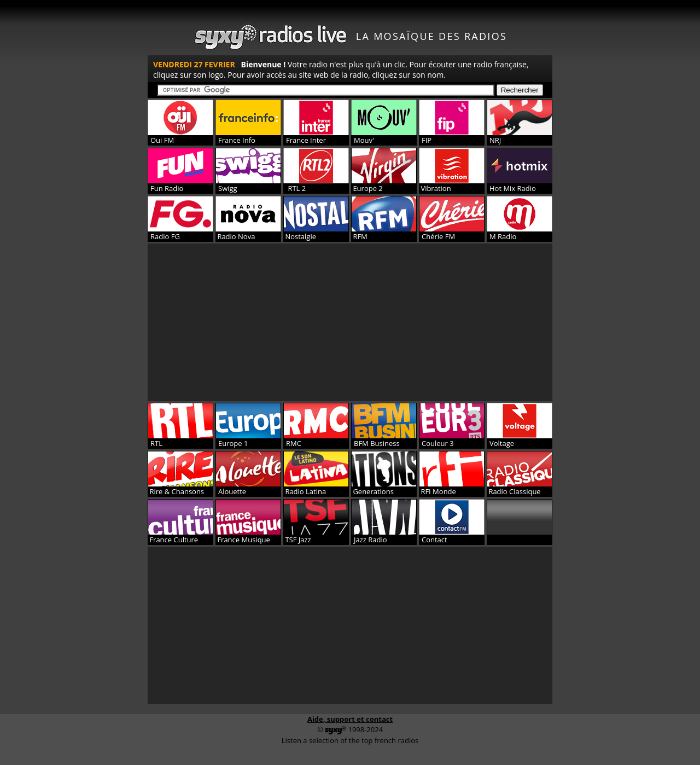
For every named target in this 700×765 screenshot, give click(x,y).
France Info (237, 140)
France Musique (243, 540)
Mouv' (364, 140)
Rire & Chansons (176, 491)
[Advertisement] (350, 322)
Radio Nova (235, 236)
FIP (427, 140)
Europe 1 (233, 443)
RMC (294, 443)
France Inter (306, 140)
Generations (372, 491)
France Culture (173, 540)
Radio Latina (305, 491)
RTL (156, 443)
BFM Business (377, 443)
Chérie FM (438, 236)
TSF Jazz (297, 540)
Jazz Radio (371, 540)
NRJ (495, 140)
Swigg (228, 188)
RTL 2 (296, 188)
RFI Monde (437, 491)
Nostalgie (300, 236)
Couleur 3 (438, 443)
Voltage (502, 443)
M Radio (503, 236)
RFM (359, 236)
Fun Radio (167, 188)
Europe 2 (367, 188)
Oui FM (162, 140)
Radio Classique (514, 491)
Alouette (232, 491)
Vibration (435, 188)
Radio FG (165, 236)
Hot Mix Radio (513, 188)
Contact (434, 540)
